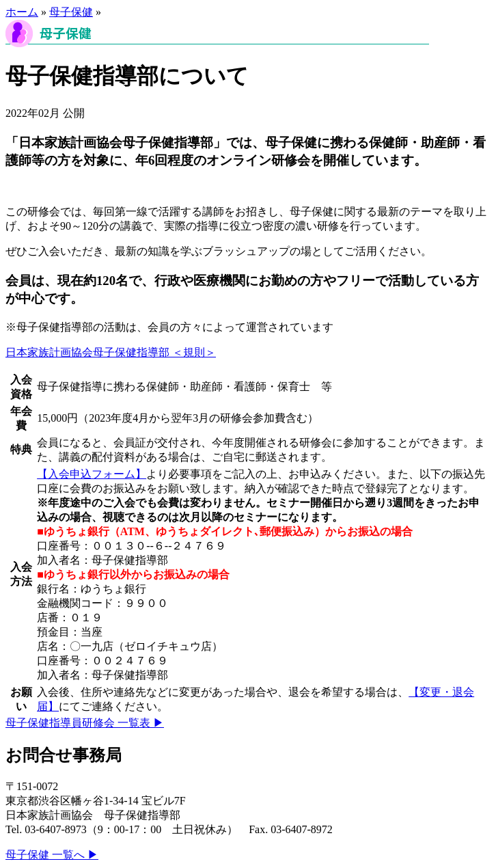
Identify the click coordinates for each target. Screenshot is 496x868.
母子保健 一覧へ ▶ (52, 855)
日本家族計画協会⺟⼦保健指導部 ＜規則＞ (111, 352)
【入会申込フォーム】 (92, 474)
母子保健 (71, 12)
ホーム (22, 12)
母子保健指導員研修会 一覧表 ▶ (85, 723)
